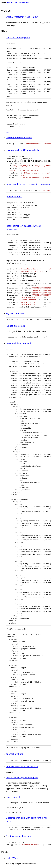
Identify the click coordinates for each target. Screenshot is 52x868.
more (8, 132)
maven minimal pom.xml (18, 343)
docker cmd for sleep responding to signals (28, 184)
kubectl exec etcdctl (16, 326)
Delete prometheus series (19, 137)
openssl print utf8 (15, 754)
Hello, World (12, 858)
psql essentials (13, 797)
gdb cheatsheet (14, 197)
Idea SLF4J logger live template (22, 777)
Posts (21, 2)
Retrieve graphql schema (19, 836)
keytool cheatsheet (15, 313)
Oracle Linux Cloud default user (22, 766)
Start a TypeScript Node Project (22, 17)
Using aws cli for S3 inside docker (23, 150)
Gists (16, 2)
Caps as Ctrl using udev (18, 38)
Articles (10, 2)
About (27, 2)
